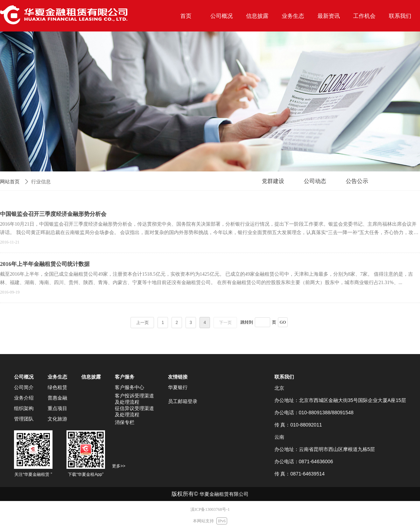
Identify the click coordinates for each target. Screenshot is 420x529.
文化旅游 (57, 419)
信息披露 (91, 377)
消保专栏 (125, 422)
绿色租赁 (57, 387)
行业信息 (41, 182)
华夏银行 (178, 387)
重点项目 (57, 408)
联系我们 (284, 377)
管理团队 (24, 419)
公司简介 (24, 387)
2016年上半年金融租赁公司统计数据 (45, 264)
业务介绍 (24, 398)
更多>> (119, 466)
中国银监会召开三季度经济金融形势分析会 (53, 214)
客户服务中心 (129, 387)
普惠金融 (57, 398)
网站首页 (10, 182)
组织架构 (24, 408)
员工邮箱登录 (183, 401)
